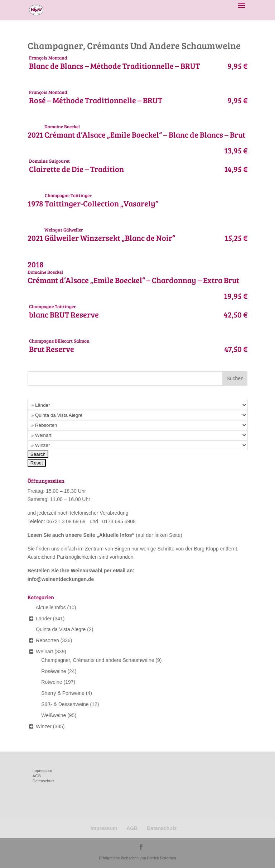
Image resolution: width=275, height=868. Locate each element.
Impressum (42, 771)
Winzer (44, 726)
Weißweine (54, 715)
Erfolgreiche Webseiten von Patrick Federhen (137, 858)
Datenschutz (44, 781)
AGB (37, 776)
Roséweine (54, 671)
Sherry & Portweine (63, 693)
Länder (44, 619)
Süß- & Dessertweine (65, 704)
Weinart (44, 652)
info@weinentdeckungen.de (61, 579)
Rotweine (52, 682)
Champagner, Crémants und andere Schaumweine (98, 660)
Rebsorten (47, 640)
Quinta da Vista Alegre (61, 629)
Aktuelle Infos (116, 535)
